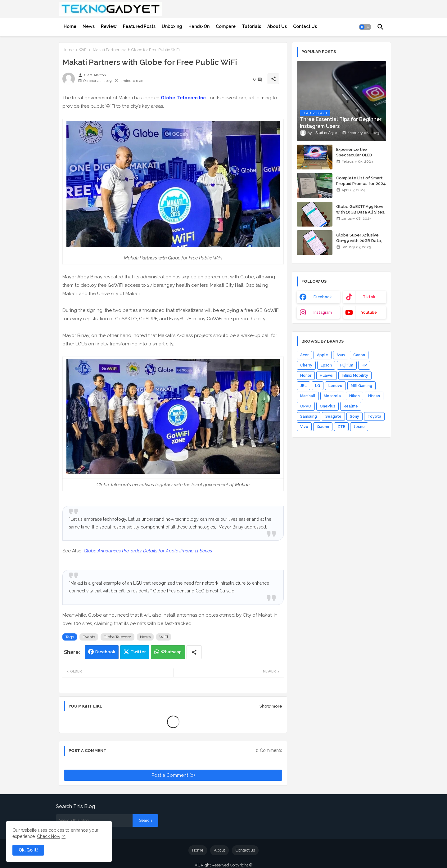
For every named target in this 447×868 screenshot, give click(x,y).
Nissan (374, 396)
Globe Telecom (117, 637)
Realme (351, 406)
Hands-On (199, 26)
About (219, 850)
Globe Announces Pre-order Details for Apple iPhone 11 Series (148, 551)
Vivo (304, 427)
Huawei (327, 376)
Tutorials (251, 26)
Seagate (333, 416)
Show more (271, 706)
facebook (323, 297)
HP (364, 365)
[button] (365, 27)
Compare (226, 26)
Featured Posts (139, 26)
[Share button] (194, 652)
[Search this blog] (94, 821)
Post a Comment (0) (173, 775)
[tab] (70, 26)
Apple (323, 355)
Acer (304, 355)
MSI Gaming (361, 386)
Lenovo (335, 386)
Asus (341, 355)
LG (318, 386)
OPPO (306, 406)
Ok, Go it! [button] (28, 850)
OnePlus (327, 406)
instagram (323, 313)
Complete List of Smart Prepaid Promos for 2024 (361, 181)
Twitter (138, 652)
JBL (303, 386)
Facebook (105, 652)
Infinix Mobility (355, 376)
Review (109, 26)
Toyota (374, 416)
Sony (354, 416)
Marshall (308, 396)
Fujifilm (347, 365)
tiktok (369, 297)
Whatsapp (171, 652)
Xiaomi (323, 427)
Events (89, 637)
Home (70, 26)
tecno (359, 427)
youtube (369, 313)
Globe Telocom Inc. (184, 98)
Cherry (306, 365)
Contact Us (305, 26)
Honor (306, 376)
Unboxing (172, 26)
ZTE (341, 427)
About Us (277, 26)
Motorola (332, 396)
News (89, 26)
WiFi (83, 50)
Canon (359, 355)
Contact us (245, 850)
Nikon (354, 396)
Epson (326, 365)
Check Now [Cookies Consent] (49, 836)
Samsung (309, 416)
